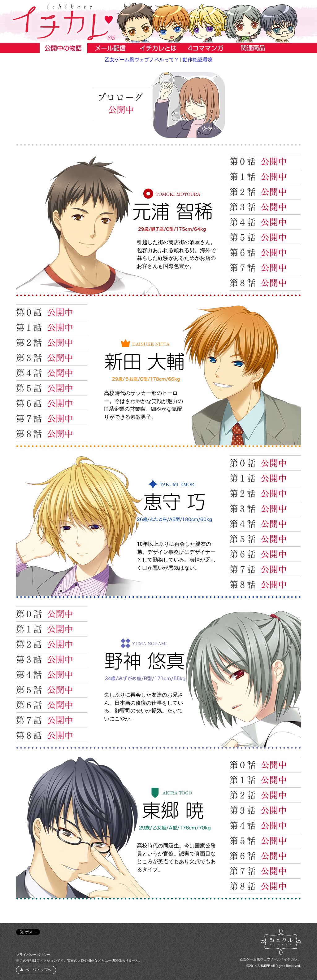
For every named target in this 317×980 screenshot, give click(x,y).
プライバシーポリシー (33, 955)
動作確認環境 (198, 60)
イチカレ (158, 22)
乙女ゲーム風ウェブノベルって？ (142, 60)
